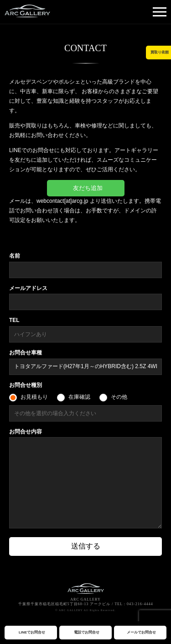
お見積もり (34, 397)
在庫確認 (79, 397)
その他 (119, 397)
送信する (86, 546)
